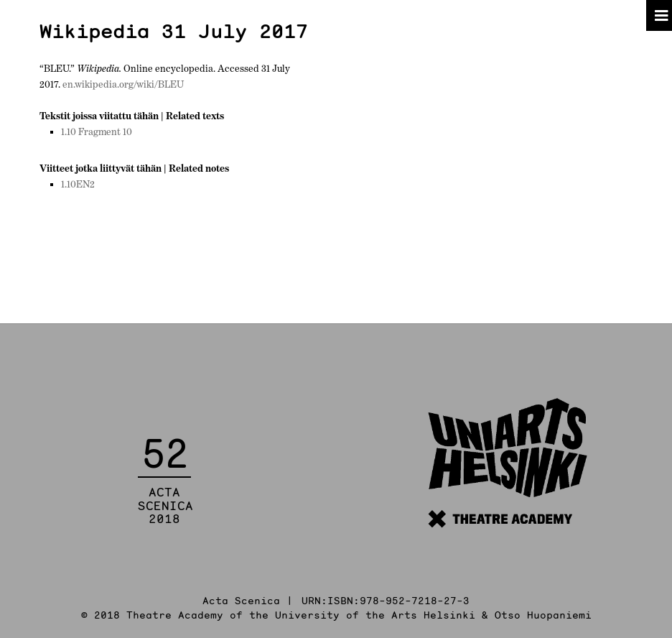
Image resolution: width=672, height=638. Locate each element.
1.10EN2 (78, 184)
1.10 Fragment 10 (97, 131)
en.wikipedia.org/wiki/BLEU (123, 84)
